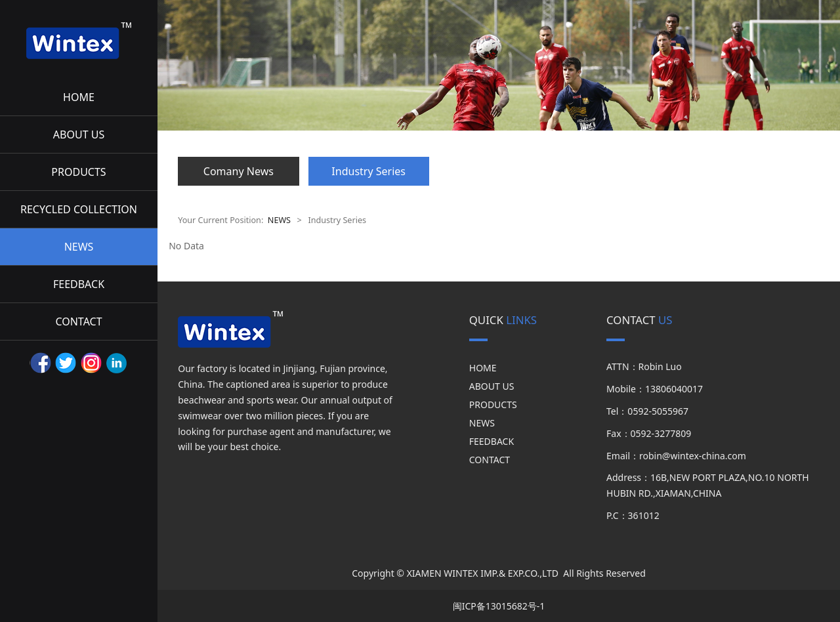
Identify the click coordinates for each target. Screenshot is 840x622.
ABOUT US (79, 135)
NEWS (79, 247)
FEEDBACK (79, 284)
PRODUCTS (78, 172)
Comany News (239, 171)
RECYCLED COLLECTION (79, 209)
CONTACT (78, 321)
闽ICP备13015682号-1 (499, 606)
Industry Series (368, 171)
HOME (79, 97)
